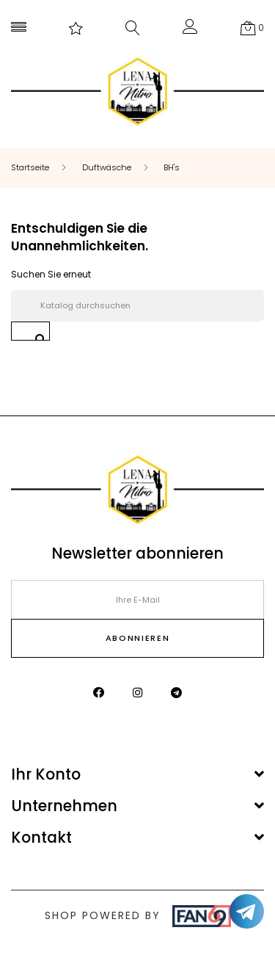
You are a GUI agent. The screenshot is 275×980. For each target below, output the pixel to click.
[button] (190, 30)
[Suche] (137, 306)
